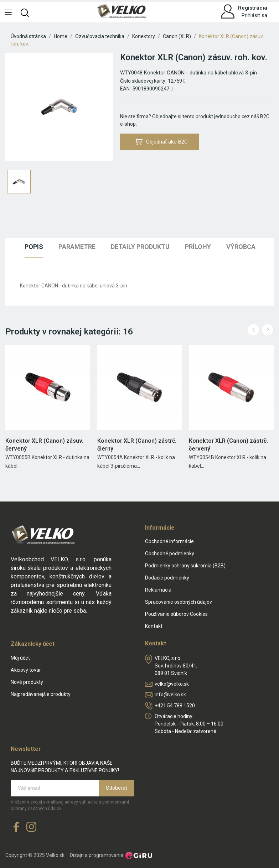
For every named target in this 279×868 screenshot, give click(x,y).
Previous (253, 330)
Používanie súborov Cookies (176, 614)
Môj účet (20, 658)
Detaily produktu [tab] (140, 247)
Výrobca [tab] (241, 247)
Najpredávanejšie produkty (41, 694)
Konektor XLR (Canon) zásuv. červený (44, 445)
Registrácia (253, 8)
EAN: (125, 89)
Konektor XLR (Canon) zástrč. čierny (137, 445)
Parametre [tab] (77, 247)
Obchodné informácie (169, 541)
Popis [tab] (34, 247)
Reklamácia (158, 590)
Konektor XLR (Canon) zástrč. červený (228, 445)
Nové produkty (27, 682)
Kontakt (154, 626)
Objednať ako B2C (161, 142)
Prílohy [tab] (198, 247)
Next (268, 330)
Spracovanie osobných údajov (179, 602)
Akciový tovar (26, 670)
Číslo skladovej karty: (143, 81)
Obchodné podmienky (170, 553)
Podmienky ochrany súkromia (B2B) (185, 566)
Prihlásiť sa (254, 15)
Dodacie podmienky (167, 578)
